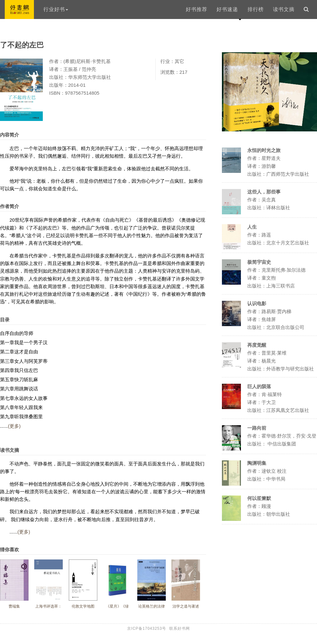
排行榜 (256, 9)
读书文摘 (284, 9)
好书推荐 (197, 9)
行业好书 (56, 9)
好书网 (19, 9)
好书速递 (227, 9)
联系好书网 (180, 628)
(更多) (14, 426)
